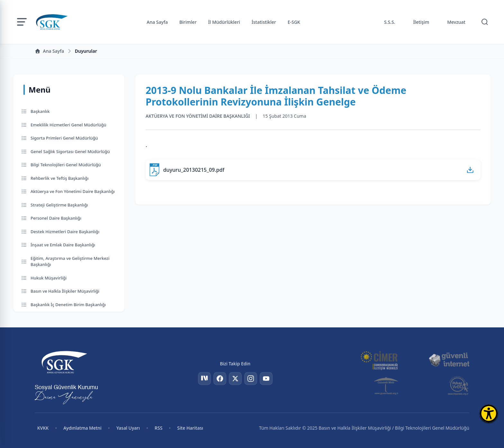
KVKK (43, 428)
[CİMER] (379, 360)
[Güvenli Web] (387, 386)
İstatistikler (264, 22)
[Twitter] (235, 379)
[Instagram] (251, 379)
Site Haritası (190, 428)
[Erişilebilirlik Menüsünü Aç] (489, 413)
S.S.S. (390, 22)
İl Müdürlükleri (224, 22)
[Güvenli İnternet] (449, 360)
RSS (158, 428)
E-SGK (294, 22)
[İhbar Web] (458, 386)
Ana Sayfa (157, 22)
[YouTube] (266, 379)
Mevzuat (456, 22)
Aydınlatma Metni (82, 428)
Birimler (188, 22)
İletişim (421, 22)
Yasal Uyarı (128, 428)
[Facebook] (220, 379)
